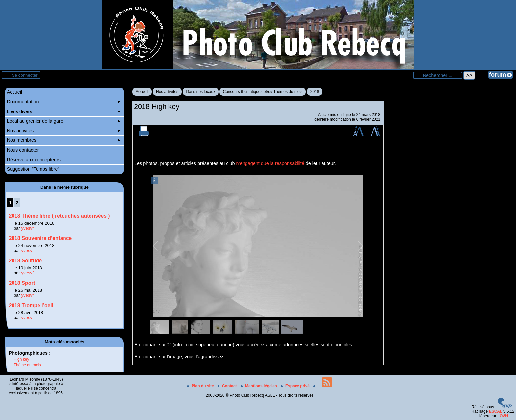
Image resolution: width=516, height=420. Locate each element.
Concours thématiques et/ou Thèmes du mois (263, 92)
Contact (228, 386)
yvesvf (27, 228)
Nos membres (64, 140)
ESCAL (496, 411)
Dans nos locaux (201, 92)
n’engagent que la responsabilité (270, 163)
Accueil (142, 92)
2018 (315, 92)
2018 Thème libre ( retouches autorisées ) (59, 216)
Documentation (64, 102)
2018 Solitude (26, 261)
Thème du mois (27, 365)
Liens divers (64, 111)
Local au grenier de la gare (64, 121)
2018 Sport (22, 283)
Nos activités (167, 92)
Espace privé (296, 386)
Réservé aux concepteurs (34, 160)
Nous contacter (23, 150)
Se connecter (25, 75)
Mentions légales (259, 386)
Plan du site (201, 386)
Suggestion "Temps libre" (33, 169)
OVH (504, 416)
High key (22, 359)
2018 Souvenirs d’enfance (40, 238)
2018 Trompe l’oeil (31, 305)
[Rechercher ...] (438, 75)
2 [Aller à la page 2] (17, 203)
